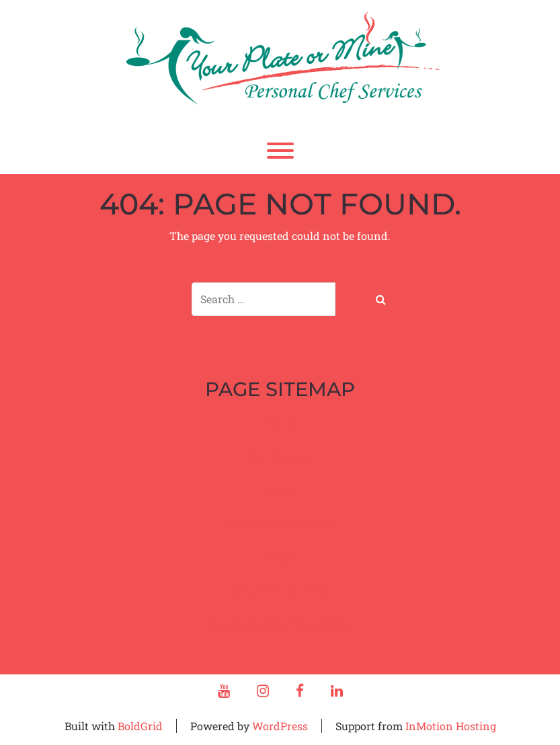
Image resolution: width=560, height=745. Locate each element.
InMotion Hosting (451, 726)
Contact (280, 490)
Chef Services (280, 456)
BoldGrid (140, 726)
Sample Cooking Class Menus (280, 624)
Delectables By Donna (280, 523)
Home (280, 423)
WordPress (280, 726)
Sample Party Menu (280, 590)
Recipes (280, 557)
